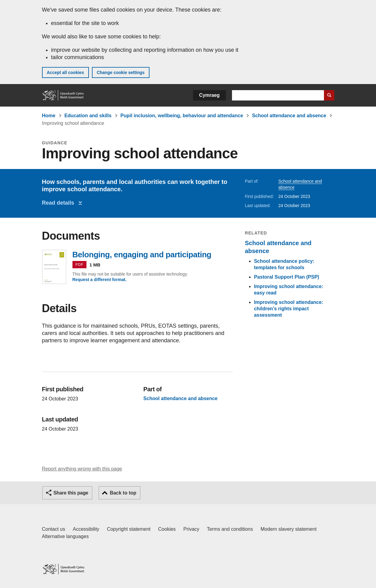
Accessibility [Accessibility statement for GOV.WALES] (86, 529)
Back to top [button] (123, 493)
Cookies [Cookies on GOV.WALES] (167, 529)
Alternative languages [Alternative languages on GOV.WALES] (65, 536)
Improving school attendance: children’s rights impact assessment (289, 309)
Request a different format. (100, 280)
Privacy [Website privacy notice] (191, 529)
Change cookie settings (121, 72)
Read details (60, 203)
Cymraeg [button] (209, 95)
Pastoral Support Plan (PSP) (286, 277)
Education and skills (88, 116)
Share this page (71, 493)
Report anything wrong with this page (82, 469)
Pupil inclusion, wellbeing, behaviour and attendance (182, 116)
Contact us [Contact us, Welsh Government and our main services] (54, 529)
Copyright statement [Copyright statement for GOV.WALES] (129, 529)
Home (49, 116)
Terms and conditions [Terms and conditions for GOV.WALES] (230, 529)
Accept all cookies (65, 72)
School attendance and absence (289, 116)
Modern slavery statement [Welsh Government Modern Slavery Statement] (289, 529)
